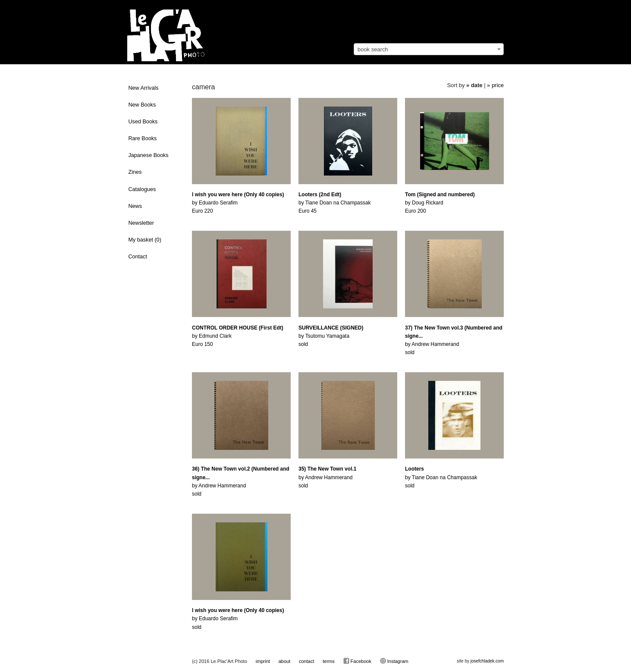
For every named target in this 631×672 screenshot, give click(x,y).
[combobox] (429, 49)
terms (329, 661)
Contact (138, 257)
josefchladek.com (487, 661)
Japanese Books (149, 155)
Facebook (357, 661)
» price (495, 85)
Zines (135, 172)
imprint (263, 661)
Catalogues (142, 189)
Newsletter (141, 223)
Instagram (394, 661)
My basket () (145, 240)
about (285, 661)
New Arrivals (144, 88)
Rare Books (143, 138)
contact (306, 661)
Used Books (143, 122)
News (135, 206)
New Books (142, 105)
